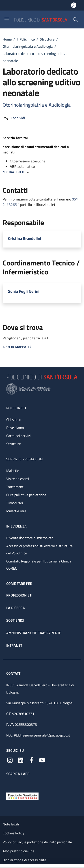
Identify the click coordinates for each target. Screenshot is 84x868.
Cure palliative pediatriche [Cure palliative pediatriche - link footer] (26, 495)
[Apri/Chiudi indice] (2, 866)
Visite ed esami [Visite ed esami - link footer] (18, 479)
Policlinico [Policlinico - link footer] (16, 408)
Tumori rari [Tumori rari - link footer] (15, 503)
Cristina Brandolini (25, 238)
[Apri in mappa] (42, 347)
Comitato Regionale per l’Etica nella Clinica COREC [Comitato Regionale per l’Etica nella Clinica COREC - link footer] (39, 565)
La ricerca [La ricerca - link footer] (16, 608)
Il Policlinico (26, 39)
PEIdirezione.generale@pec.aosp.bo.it (42, 735)
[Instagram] (10, 760)
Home (7, 39)
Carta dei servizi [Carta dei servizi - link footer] (18, 436)
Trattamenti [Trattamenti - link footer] (15, 487)
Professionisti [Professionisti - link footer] (19, 595)
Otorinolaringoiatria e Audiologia (28, 46)
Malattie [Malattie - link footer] (13, 471)
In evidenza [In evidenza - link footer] (16, 526)
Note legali (11, 824)
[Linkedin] (21, 760)
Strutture (47, 39)
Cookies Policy (13, 833)
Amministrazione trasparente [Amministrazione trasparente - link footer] (34, 633)
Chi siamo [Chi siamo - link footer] (14, 420)
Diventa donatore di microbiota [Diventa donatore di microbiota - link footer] (30, 538)
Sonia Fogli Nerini (24, 291)
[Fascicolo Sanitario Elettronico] (22, 796)
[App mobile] (10, 783)
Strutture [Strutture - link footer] (14, 444)
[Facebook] (31, 760)
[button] (76, 19)
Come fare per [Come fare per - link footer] (19, 584)
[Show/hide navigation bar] (7, 19)
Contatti (14, 673)
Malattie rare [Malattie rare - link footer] (16, 511)
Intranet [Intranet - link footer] (14, 645)
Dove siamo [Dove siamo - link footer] (15, 428)
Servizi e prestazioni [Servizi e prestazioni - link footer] (25, 459)
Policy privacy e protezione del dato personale (37, 842)
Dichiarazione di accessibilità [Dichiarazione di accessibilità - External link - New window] (24, 860)
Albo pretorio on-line (18, 851)
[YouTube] (42, 760)
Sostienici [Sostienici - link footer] (15, 620)
